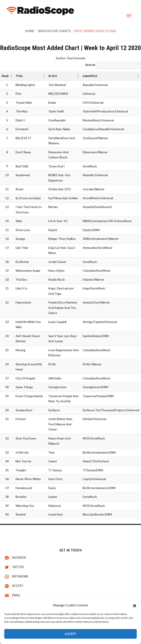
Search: (90, 65)
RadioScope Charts (54, 31)
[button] (135, 606)
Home (30, 31)
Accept (70, 634)
